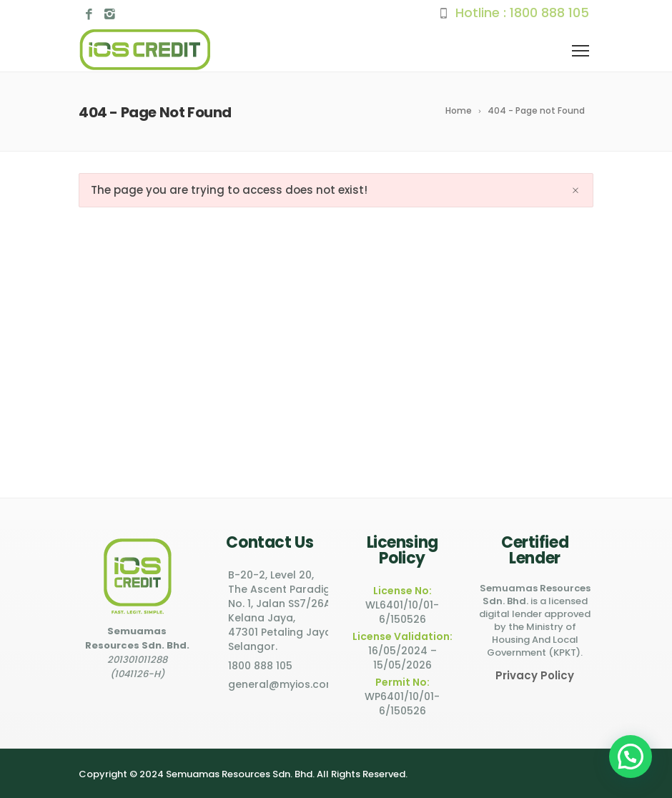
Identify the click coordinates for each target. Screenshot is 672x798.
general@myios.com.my (291, 684)
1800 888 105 (549, 13)
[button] (631, 757)
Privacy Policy (535, 675)
